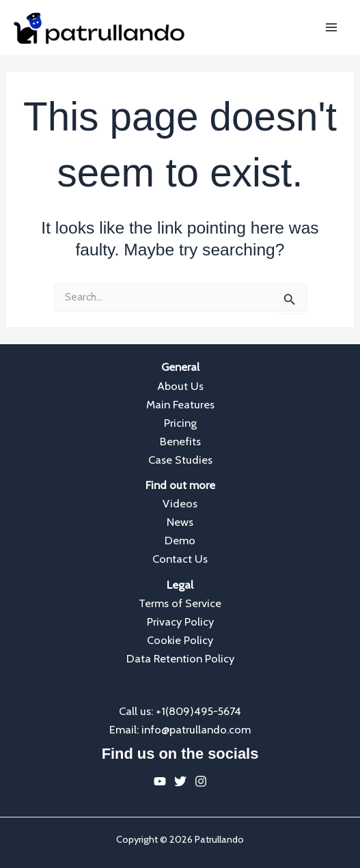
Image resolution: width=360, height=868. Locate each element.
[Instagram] (201, 781)
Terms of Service (180, 603)
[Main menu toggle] (331, 28)
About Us (180, 386)
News (180, 522)
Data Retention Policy (180, 658)
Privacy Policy (180, 621)
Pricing (180, 423)
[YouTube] (160, 781)
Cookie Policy (180, 640)
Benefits (180, 441)
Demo (180, 540)
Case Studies (180, 460)
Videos (180, 503)
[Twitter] (180, 781)
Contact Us (180, 559)
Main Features (180, 404)
